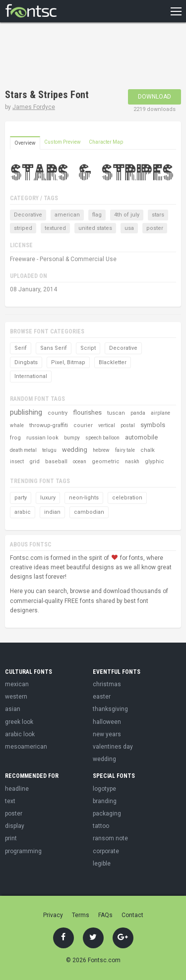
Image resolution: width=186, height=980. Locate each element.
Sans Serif (54, 348)
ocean (80, 462)
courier (83, 425)
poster (155, 228)
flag (97, 215)
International (31, 376)
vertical (107, 425)
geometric (106, 462)
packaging (107, 814)
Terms (81, 915)
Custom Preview (62, 142)
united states (95, 228)
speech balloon (102, 438)
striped (23, 228)
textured (55, 228)
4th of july (127, 215)
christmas (107, 684)
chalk (148, 450)
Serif (21, 348)
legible (102, 864)
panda (138, 413)
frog (15, 438)
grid (34, 462)
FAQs (105, 915)
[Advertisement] (84, 57)
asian (13, 709)
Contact (132, 915)
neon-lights (84, 498)
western (16, 697)
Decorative (28, 215)
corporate (106, 851)
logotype (104, 789)
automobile (141, 437)
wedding (75, 450)
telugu (49, 450)
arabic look (20, 734)
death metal (23, 450)
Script (88, 348)
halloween (107, 722)
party (21, 498)
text (10, 801)
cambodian (89, 512)
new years (107, 734)
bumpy (72, 438)
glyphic (155, 462)
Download (155, 97)
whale (17, 425)
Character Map (106, 142)
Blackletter (113, 362)
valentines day (113, 747)
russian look (42, 438)
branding (105, 801)
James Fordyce (34, 107)
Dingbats (26, 362)
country (58, 413)
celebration (127, 498)
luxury (48, 498)
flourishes (87, 412)
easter (102, 697)
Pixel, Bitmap (68, 362)
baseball (56, 462)
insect (17, 462)
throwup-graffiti (49, 425)
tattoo (101, 826)
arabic (23, 512)
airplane (160, 413)
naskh (132, 462)
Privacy (53, 915)
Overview (25, 143)
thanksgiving (110, 709)
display (15, 826)
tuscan (116, 413)
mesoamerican (26, 747)
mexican (17, 684)
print (11, 838)
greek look (19, 722)
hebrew (101, 450)
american (67, 215)
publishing (26, 412)
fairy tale (125, 450)
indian (52, 512)
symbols (153, 425)
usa (129, 228)
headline (17, 789)
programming (23, 851)
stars (158, 215)
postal (128, 425)
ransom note (110, 838)
